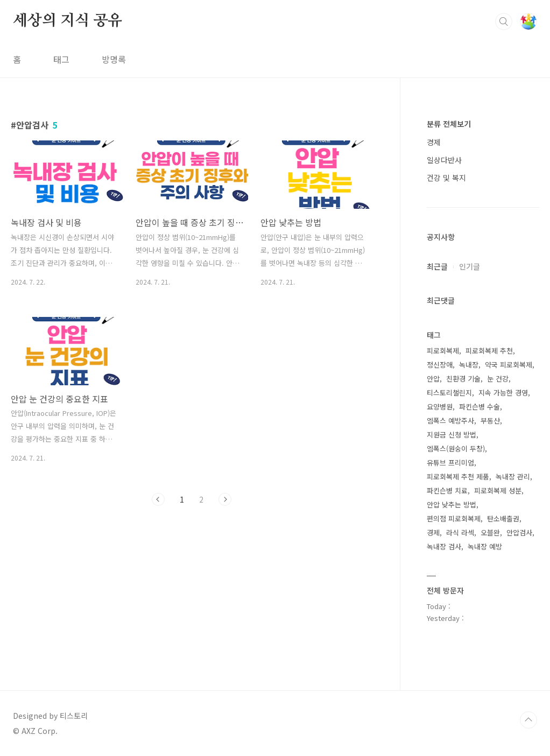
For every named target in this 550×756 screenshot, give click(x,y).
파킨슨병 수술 (480, 407)
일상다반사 (444, 160)
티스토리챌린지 (449, 393)
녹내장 (469, 365)
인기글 (470, 266)
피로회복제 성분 (498, 490)
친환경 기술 (463, 379)
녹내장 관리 (513, 476)
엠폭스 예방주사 (450, 421)
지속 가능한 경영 (503, 393)
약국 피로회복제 (509, 365)
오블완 (490, 532)
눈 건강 (498, 379)
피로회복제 (443, 351)
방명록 (114, 59)
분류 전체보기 (449, 124)
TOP (528, 720)
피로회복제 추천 (489, 351)
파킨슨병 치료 (447, 490)
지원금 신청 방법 (452, 434)
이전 (158, 499)
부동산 (490, 421)
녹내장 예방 (485, 546)
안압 (433, 379)
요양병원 (440, 407)
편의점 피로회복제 (454, 518)
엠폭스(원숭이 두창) (456, 448)
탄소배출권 (503, 518)
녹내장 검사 (444, 546)
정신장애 (440, 365)
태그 (61, 59)
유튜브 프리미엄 (450, 462)
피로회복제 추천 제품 (458, 476)
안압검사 (519, 532)
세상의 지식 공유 (68, 21)
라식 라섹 (460, 532)
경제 (434, 142)
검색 (504, 22)
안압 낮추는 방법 (452, 504)
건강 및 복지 (446, 178)
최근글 (437, 266)
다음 (225, 499)
